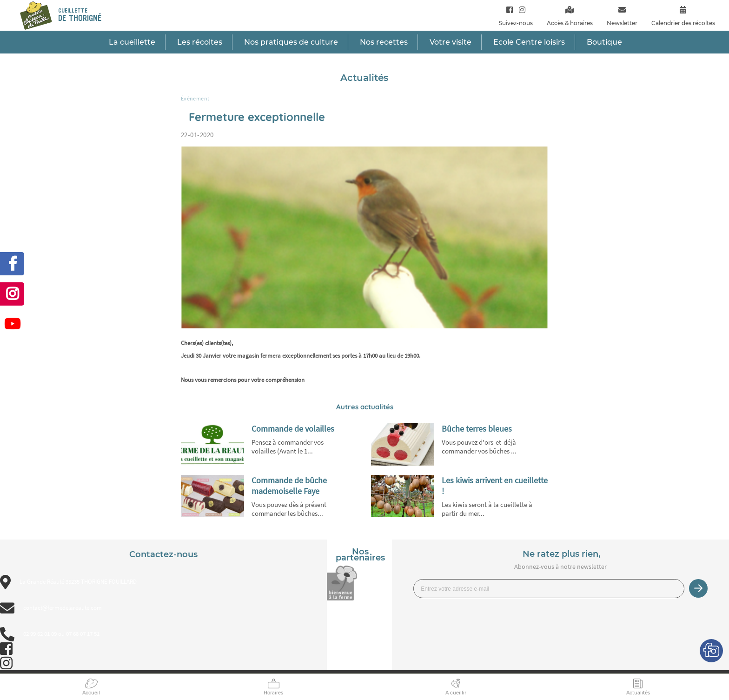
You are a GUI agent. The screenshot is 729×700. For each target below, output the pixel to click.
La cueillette (132, 42)
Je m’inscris (698, 588)
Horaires (273, 693)
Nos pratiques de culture (291, 42)
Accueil (91, 693)
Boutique (604, 42)
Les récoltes (200, 42)
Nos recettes (384, 42)
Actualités (638, 693)
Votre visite (451, 42)
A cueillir (456, 693)
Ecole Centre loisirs (529, 42)
